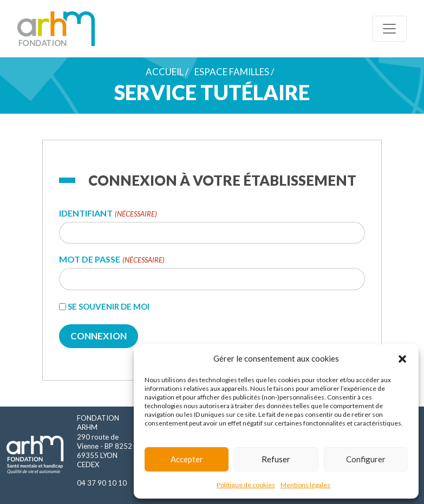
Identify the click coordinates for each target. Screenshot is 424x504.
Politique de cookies (246, 485)
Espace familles (232, 72)
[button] (402, 358)
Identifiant (108, 214)
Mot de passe (112, 260)
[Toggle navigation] (389, 29)
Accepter (187, 459)
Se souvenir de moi (109, 306)
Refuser (276, 459)
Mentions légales (305, 485)
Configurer (366, 459)
